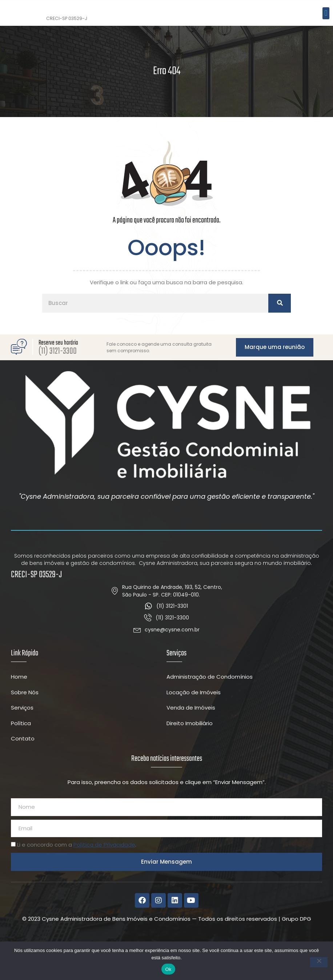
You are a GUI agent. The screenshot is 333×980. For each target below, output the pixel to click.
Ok (168, 969)
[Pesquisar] (280, 342)
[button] (326, 32)
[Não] (319, 962)
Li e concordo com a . (77, 883)
